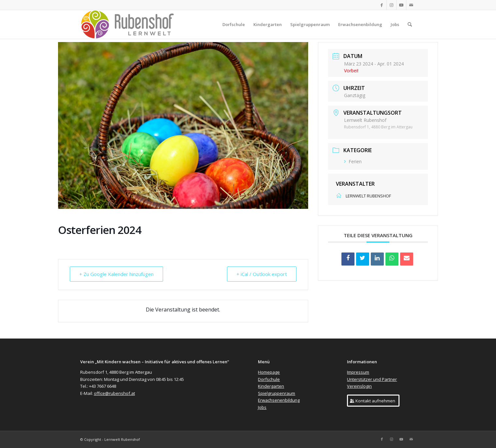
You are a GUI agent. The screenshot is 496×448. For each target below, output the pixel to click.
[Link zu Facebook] (382, 5)
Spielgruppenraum (277, 393)
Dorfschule (269, 379)
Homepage (269, 372)
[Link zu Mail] (411, 5)
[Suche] (410, 24)
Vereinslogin (359, 386)
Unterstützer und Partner (372, 379)
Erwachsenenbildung (279, 400)
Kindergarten (271, 386)
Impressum (358, 372)
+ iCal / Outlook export (262, 274)
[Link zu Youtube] (401, 5)
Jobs (262, 407)
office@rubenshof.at (114, 393)
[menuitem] (234, 24)
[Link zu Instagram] (391, 5)
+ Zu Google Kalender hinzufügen (116, 274)
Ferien (353, 161)
